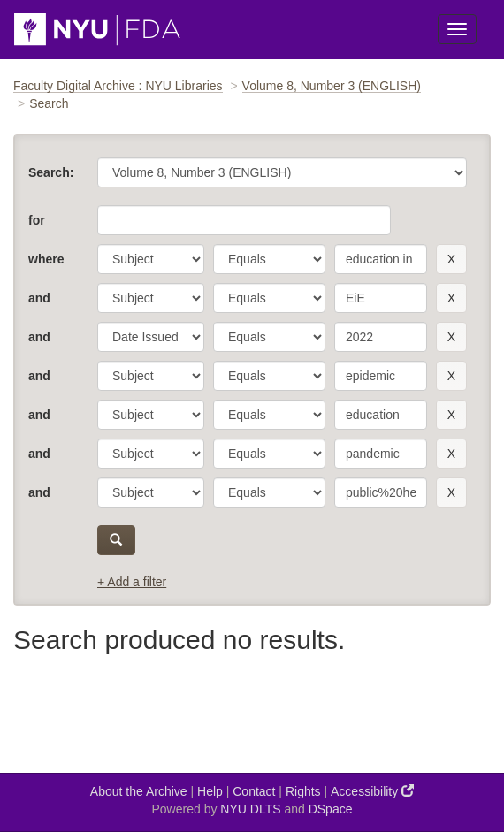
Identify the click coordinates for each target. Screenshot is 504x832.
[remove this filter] (451, 259)
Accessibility (372, 791)
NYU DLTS (250, 809)
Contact (254, 791)
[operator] (269, 259)
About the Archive (139, 791)
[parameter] (151, 259)
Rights (303, 791)
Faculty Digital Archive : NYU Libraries (118, 86)
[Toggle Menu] (457, 29)
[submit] (116, 540)
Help (210, 791)
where (46, 259)
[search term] (381, 259)
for (37, 220)
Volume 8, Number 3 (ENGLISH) (332, 86)
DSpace (331, 809)
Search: (51, 172)
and (39, 298)
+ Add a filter (132, 582)
